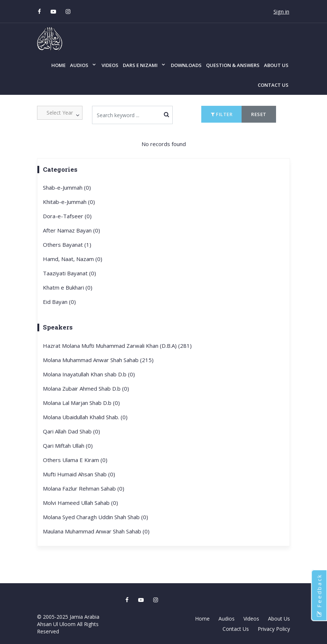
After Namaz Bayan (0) (71, 230)
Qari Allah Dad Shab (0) (71, 431)
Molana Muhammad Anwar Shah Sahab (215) (98, 360)
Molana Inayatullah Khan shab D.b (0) (89, 374)
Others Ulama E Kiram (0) (75, 460)
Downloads (186, 65)
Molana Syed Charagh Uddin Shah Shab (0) (95, 517)
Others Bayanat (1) (67, 245)
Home (58, 65)
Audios (79, 65)
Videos (110, 65)
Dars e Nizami (140, 65)
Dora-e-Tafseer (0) (67, 216)
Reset (259, 114)
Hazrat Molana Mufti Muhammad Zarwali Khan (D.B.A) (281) (117, 346)
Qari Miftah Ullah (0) (68, 446)
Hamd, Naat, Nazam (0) (73, 259)
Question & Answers (233, 65)
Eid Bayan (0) (59, 302)
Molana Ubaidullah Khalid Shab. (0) (85, 417)
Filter (222, 114)
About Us (276, 65)
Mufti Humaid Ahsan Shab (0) (79, 474)
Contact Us (273, 85)
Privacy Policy (274, 629)
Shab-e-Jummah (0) (67, 187)
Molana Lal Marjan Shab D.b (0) (81, 403)
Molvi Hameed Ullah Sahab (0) (80, 503)
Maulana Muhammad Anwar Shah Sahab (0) (96, 531)
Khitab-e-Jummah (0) (69, 202)
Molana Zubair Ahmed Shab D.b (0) (86, 388)
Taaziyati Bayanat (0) (69, 273)
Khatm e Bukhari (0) (68, 287)
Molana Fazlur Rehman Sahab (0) (84, 488)
